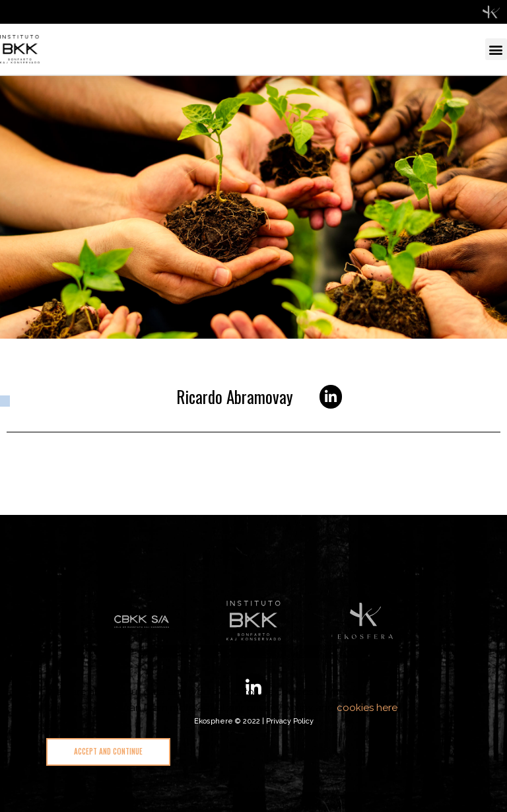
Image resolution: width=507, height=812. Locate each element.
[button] (496, 49)
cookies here (367, 708)
